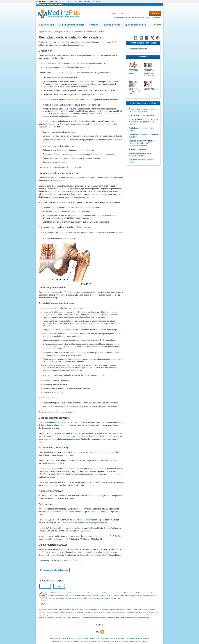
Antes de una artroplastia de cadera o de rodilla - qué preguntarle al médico (144, 122)
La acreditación (130, 593)
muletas (76, 375)
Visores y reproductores (118, 638)
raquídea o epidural (67, 109)
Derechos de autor (65, 638)
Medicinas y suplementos (71, 25)
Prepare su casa (50, 308)
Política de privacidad (78, 638)
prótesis (80, 45)
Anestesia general (50, 105)
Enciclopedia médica (135, 25)
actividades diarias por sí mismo (67, 439)
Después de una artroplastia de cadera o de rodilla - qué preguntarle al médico (142, 143)
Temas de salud (46, 25)
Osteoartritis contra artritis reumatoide (149, 73)
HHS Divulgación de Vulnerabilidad (137, 638)
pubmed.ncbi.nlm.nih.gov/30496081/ (93, 523)
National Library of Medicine (60, 641)
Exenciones (54, 638)
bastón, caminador (64, 375)
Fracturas (47, 232)
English (158, 25)
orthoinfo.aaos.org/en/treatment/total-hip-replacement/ (61, 512)
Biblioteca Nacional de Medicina (52, 4)
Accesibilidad (91, 638)
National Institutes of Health (139, 641)
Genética (93, 25)
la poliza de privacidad (107, 598)
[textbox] (130, 13)
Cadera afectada (151, 89)
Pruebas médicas (111, 25)
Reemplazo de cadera (138, 49)
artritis (92, 178)
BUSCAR (155, 13)
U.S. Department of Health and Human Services (113, 641)
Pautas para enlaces (102, 638)
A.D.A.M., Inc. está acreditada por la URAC (61, 593)
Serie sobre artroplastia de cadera (135, 91)
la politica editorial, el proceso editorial (88, 598)
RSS (100, 632)
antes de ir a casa (62, 436)
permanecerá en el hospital (55, 423)
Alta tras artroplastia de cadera (142, 115)
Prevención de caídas (138, 149)
